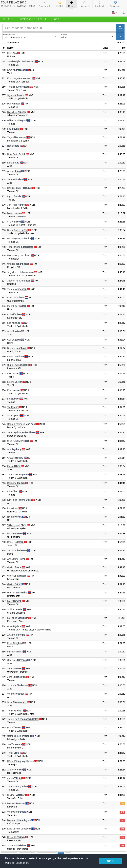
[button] (115, 12)
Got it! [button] (111, 861)
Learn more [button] (22, 863)
